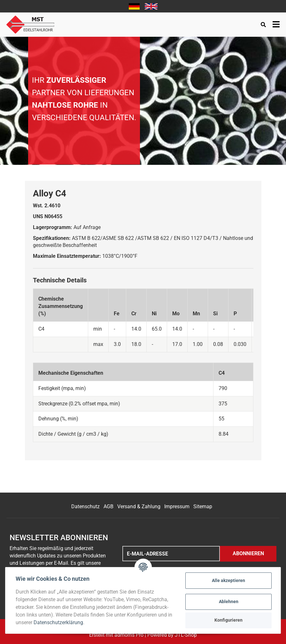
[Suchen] (263, 25)
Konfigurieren (228, 620)
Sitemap (203, 506)
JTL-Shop (186, 635)
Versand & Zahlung (139, 506)
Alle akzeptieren (228, 580)
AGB (108, 506)
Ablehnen (229, 602)
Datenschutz (85, 506)
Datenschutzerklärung (58, 622)
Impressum (177, 506)
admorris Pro (129, 635)
